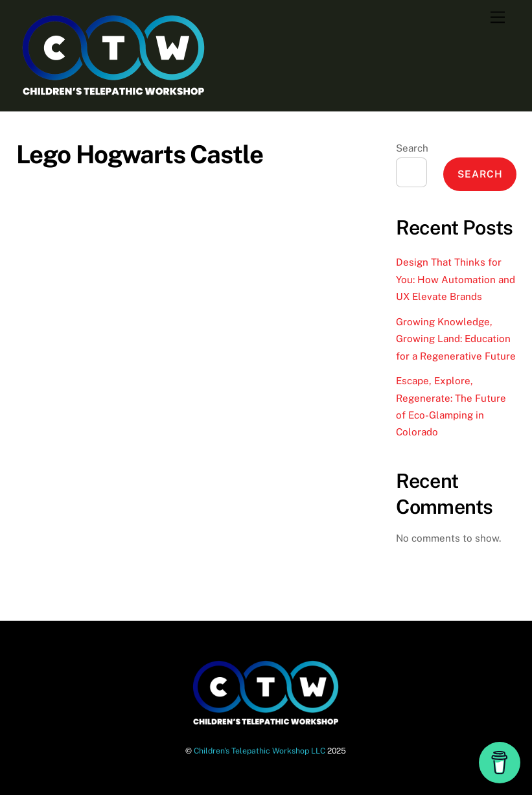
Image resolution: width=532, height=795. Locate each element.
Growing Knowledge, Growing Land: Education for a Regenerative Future (456, 339)
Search (412, 148)
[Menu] (498, 18)
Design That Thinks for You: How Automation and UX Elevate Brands (456, 279)
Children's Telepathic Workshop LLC (260, 751)
